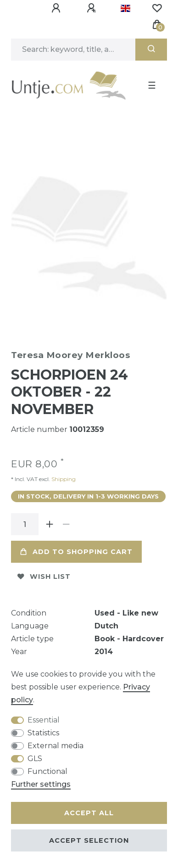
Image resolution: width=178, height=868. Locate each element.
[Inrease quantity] (50, 521)
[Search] (151, 50)
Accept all (89, 813)
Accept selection (89, 840)
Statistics (43, 733)
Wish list (44, 573)
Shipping (63, 476)
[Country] (125, 8)
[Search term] (73, 50)
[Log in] (57, 8)
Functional (47, 771)
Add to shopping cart (76, 549)
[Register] (93, 8)
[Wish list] (157, 8)
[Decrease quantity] (66, 521)
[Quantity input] (25, 521)
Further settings (41, 784)
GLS (35, 759)
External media (56, 746)
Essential (44, 720)
